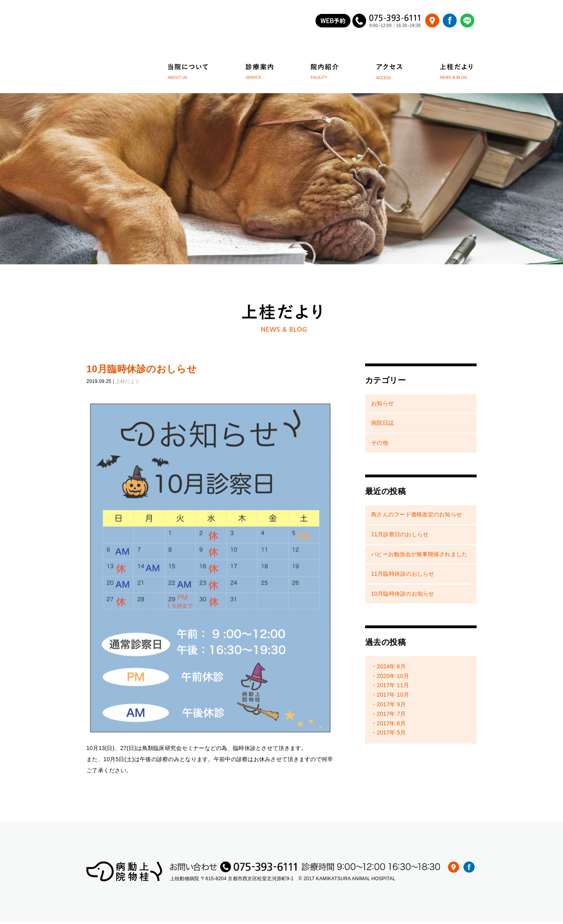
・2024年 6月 (388, 669)
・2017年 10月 (390, 697)
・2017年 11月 (390, 688)
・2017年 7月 (388, 716)
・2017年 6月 (388, 726)
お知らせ (382, 406)
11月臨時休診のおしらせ (403, 576)
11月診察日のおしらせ (400, 537)
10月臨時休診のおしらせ (142, 371)
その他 (380, 445)
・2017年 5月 (388, 735)
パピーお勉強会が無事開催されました (419, 557)
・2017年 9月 (388, 707)
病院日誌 (382, 426)
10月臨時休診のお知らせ (403, 596)
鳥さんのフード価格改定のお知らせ (416, 517)
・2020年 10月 (390, 678)
